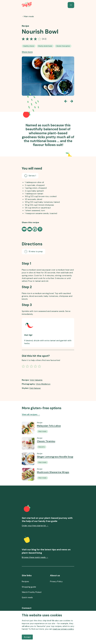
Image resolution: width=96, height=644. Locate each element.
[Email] (30, 229)
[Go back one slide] (66, 101)
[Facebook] (35, 229)
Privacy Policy (56, 581)
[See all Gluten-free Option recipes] (63, 46)
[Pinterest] (40, 229)
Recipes (25, 581)
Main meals (29, 16)
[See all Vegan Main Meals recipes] (42, 440)
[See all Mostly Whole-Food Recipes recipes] (45, 46)
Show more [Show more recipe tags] (27, 52)
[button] (71, 5)
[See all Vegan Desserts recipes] (42, 455)
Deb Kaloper (35, 388)
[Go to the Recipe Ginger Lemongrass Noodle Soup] (28, 468)
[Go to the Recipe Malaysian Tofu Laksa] (28, 437)
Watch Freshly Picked (32, 592)
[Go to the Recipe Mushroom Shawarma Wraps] (28, 483)
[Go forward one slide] (72, 101)
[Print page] (24, 229)
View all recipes (31, 419)
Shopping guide (29, 587)
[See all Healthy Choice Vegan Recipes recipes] (29, 46)
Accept (27, 637)
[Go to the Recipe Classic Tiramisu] (28, 452)
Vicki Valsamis (36, 380)
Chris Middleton (43, 384)
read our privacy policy (63, 629)
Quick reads (27, 597)
